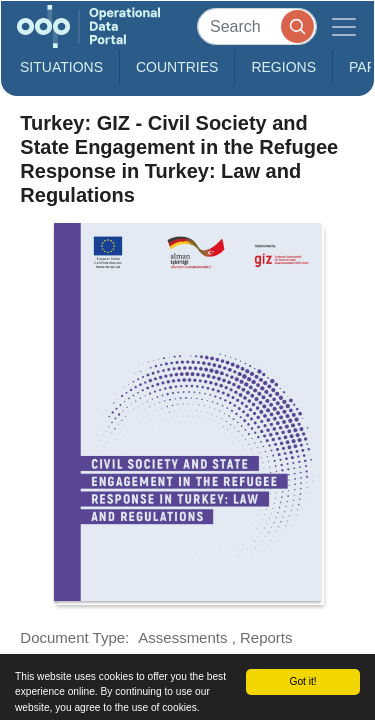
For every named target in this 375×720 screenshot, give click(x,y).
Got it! (302, 681)
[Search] (257, 26)
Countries (177, 67)
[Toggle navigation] (344, 26)
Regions (283, 67)
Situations (61, 67)
